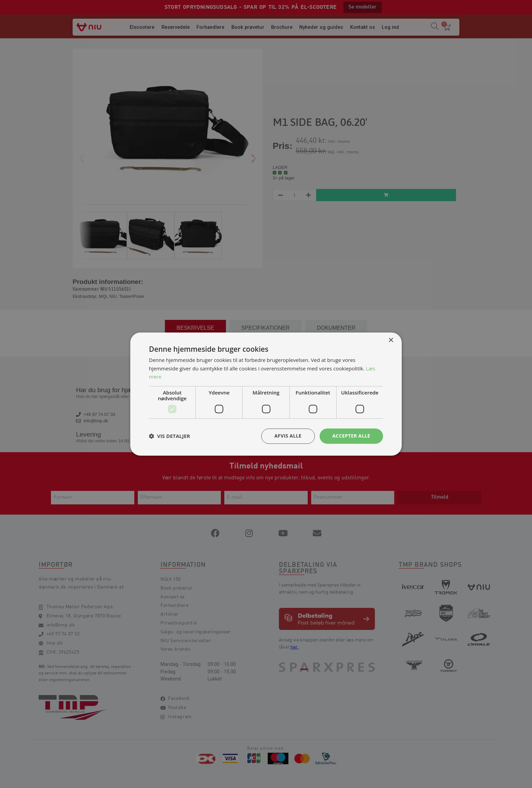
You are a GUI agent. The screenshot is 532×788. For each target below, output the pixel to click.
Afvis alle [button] (288, 436)
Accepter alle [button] (351, 436)
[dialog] (266, 394)
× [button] (391, 340)
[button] (169, 436)
